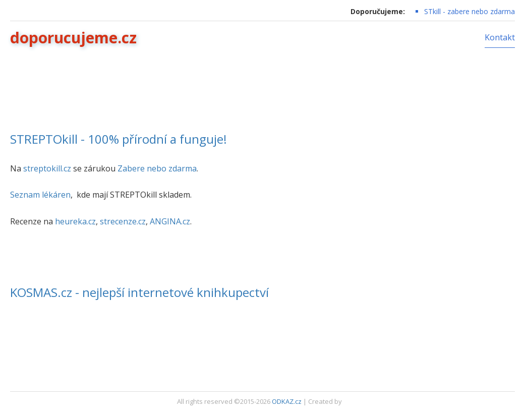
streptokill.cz (47, 168)
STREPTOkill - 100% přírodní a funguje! (119, 139)
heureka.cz (75, 221)
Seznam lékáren (40, 195)
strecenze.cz (123, 221)
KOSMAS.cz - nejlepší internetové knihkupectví (139, 292)
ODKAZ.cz (287, 401)
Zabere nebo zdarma (157, 168)
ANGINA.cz (170, 221)
